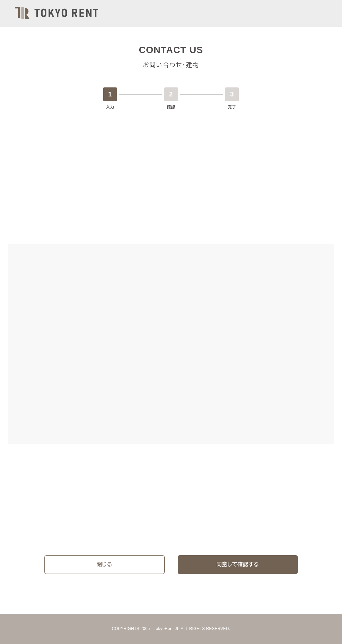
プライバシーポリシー (88, 534)
